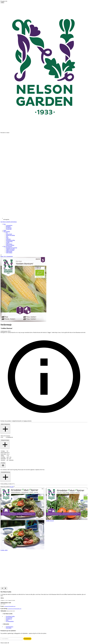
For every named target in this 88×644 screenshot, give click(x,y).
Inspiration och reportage (12, 248)
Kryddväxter (9, 228)
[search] (1, 255)
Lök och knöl (9, 234)
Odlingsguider (9, 251)
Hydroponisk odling (10, 240)
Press (7, 620)
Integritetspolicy (10, 627)
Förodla (8, 243)
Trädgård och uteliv (10, 249)
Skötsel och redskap (10, 235)
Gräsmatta (8, 239)
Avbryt (2, 3)
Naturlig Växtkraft (10, 245)
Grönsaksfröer (9, 225)
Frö (7, 233)
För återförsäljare (13, 222)
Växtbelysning (9, 241)
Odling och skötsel (10, 250)
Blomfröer (8, 227)
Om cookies (9, 628)
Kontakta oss (9, 619)
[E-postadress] (12, 639)
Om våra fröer (9, 618)
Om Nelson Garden (5, 222)
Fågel (7, 238)
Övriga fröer (9, 229)
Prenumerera (27, 639)
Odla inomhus (9, 244)
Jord (7, 237)
